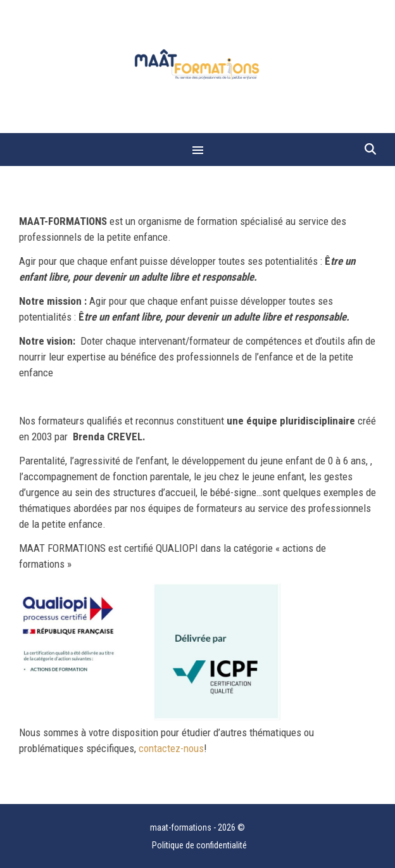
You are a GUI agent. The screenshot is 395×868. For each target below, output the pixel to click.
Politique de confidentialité (199, 845)
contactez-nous (171, 748)
